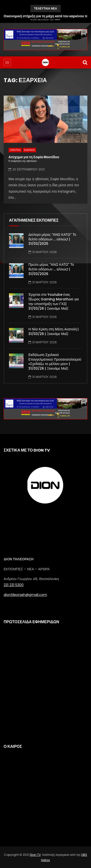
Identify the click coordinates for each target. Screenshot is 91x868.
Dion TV (35, 855)
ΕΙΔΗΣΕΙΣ (29, 150)
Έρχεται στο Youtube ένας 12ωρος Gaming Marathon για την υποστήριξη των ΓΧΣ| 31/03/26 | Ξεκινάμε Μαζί (54, 301)
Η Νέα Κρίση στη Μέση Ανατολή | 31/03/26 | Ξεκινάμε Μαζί (54, 331)
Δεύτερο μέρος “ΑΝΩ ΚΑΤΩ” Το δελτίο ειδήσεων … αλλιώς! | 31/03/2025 (52, 239)
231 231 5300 (14, 585)
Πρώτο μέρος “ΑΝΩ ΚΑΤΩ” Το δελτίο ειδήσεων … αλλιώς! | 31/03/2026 (51, 269)
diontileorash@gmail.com (25, 595)
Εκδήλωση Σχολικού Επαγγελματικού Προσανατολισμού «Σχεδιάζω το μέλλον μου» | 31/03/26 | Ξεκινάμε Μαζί (55, 362)
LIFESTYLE (15, 150)
